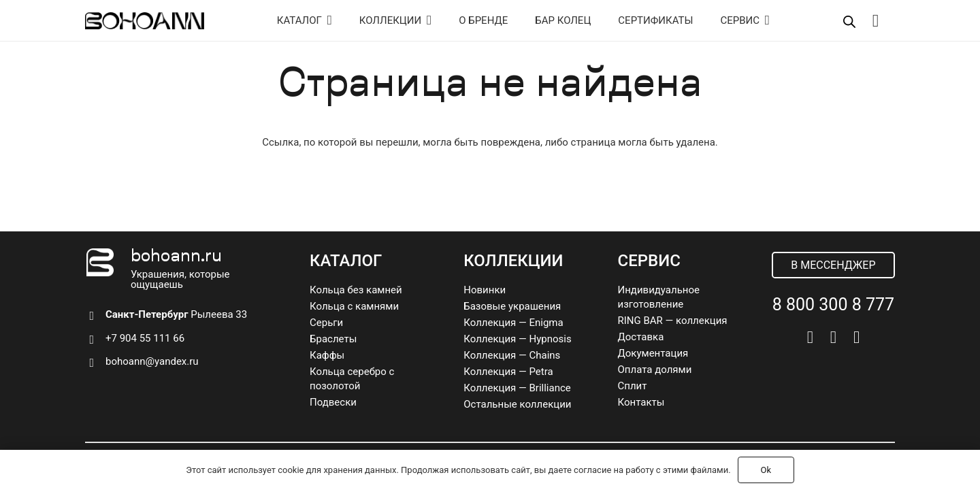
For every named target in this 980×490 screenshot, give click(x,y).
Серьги (326, 323)
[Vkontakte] (810, 337)
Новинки (485, 290)
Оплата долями (655, 370)
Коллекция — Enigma (513, 323)
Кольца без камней (356, 290)
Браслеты (333, 339)
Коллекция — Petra (508, 372)
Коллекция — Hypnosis (517, 339)
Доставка (641, 337)
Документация (653, 353)
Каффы (327, 355)
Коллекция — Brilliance (517, 388)
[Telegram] (833, 337)
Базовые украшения (512, 306)
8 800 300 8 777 (833, 305)
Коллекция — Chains (512, 355)
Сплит (633, 386)
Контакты (641, 402)
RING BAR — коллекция (673, 321)
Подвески (333, 402)
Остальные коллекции (517, 404)
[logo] (145, 21)
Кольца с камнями (354, 306)
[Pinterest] (856, 337)
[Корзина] (876, 20)
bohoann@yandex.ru (152, 361)
